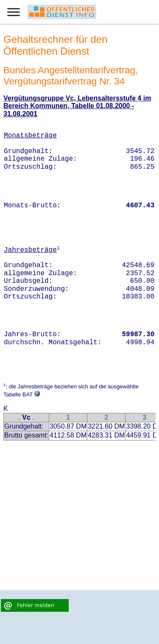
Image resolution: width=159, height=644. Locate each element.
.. (20, 418)
